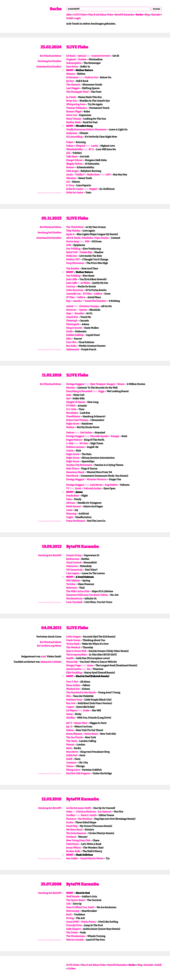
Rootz (78, 488)
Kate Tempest (98, 384)
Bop (68, 301)
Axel (43, 657)
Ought (70, 517)
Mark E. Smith (89, 815)
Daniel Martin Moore (92, 858)
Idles (69, 339)
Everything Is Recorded (79, 391)
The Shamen (73, 85)
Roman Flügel (74, 112)
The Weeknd (73, 647)
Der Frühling (73, 249)
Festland (71, 837)
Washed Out (73, 689)
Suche (56, 9)
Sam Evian (72, 67)
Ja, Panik (71, 97)
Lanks (95, 146)
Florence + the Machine (79, 819)
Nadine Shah (73, 122)
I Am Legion (73, 573)
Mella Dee (72, 256)
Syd (68, 399)
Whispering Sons (76, 104)
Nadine (70, 427)
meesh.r (77, 301)
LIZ (68, 182)
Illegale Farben (74, 164)
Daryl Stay (72, 826)
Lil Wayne (72, 711)
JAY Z (69, 723)
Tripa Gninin (101, 238)
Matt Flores (72, 469)
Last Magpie (73, 88)
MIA (68, 696)
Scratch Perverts (101, 56)
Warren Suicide (75, 940)
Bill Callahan (73, 581)
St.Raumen (72, 77)
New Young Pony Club (78, 840)
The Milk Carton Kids (78, 591)
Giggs (101, 391)
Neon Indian (73, 685)
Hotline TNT (73, 259)
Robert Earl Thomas (77, 420)
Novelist (79, 313)
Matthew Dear (74, 700)
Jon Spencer (105, 812)
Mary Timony (74, 119)
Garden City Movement (79, 465)
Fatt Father (86, 433)
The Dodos (72, 933)
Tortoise (71, 584)
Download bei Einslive (49, 67)
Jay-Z (69, 727)
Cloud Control (74, 563)
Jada (69, 395)
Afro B (70, 238)
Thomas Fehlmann (77, 108)
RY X (91, 149)
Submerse (72, 566)
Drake (86, 711)
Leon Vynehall (74, 602)
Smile (69, 331)
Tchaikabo (87, 238)
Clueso (70, 766)
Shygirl (93, 189)
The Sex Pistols (74, 737)
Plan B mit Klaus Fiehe (101, 15)
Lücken (72, 969)
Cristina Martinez (86, 812)
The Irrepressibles (76, 655)
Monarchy (72, 662)
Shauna (70, 74)
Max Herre (72, 752)
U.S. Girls (71, 409)
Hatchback (72, 476)
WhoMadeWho (74, 149)
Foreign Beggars (75, 384)
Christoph (72, 321)
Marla (77, 238)
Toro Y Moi (72, 682)
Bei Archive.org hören (49, 646)
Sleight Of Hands (76, 402)
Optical (82, 56)
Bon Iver (71, 703)
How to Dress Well (76, 651)
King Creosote (74, 328)
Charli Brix (72, 317)
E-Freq (70, 185)
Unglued (71, 59)
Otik (69, 245)
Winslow (71, 178)
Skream (71, 388)
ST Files (87, 294)
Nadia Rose (93, 175)
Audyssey (72, 133)
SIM (87, 242)
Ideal (69, 748)
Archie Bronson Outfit (79, 808)
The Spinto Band (75, 900)
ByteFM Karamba (124, 15)
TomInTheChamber (95, 301)
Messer (70, 167)
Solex (69, 812)
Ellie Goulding (74, 673)
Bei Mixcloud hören (51, 56)
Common (71, 763)
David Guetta (74, 669)
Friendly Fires (74, 925)
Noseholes (72, 413)
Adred (70, 306)
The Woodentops (76, 936)
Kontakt (156, 15)
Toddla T (80, 175)
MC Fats (84, 443)
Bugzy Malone (74, 440)
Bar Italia (71, 346)
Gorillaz (71, 815)
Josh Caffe (72, 279)
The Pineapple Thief (77, 92)
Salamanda (73, 349)
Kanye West (81, 723)
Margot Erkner (74, 160)
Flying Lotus (73, 770)
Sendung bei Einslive (49, 61)
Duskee (82, 59)
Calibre (98, 294)
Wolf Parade (73, 897)
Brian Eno (72, 101)
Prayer (70, 142)
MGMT (70, 70)
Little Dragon (73, 637)
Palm (69, 499)
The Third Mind (75, 227)
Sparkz (83, 310)
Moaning (71, 514)
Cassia (70, 451)
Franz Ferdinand (75, 521)
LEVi (108, 175)
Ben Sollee (72, 858)
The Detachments (76, 833)
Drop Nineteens (75, 263)
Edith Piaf (72, 755)
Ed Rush (71, 56)
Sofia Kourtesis (75, 290)
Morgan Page (73, 665)
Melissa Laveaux (75, 447)
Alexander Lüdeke (50, 662)
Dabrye (70, 433)
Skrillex (70, 718)
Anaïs (69, 175)
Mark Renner (74, 506)
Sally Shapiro (74, 929)
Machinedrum (74, 599)
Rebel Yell (72, 252)
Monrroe (71, 310)
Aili (68, 153)
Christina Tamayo (89, 306)
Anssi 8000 (73, 922)
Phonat (70, 745)
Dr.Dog (70, 918)
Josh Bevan (96, 485)
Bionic (121, 384)
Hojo (69, 313)
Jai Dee (70, 81)
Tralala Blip (86, 252)
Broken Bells (73, 851)
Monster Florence (97, 479)
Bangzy (111, 384)
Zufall (69, 18)
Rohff (69, 759)
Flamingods (73, 324)
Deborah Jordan (93, 488)
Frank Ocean (73, 640)
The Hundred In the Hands (81, 693)
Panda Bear (73, 496)
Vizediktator (73, 416)
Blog (147, 15)
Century (71, 287)
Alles (69, 15)
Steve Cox (72, 115)
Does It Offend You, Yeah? (80, 907)
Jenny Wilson (74, 848)
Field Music (73, 844)
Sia (89, 669)
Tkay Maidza (73, 231)
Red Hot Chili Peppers (78, 773)
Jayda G (70, 234)
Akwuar (71, 503)
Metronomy (73, 911)
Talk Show (72, 157)
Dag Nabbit (111, 485)
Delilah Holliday (75, 335)
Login (78, 18)
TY (68, 488)
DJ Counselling (74, 137)
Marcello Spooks (99, 436)
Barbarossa (73, 559)
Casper (70, 707)
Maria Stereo (89, 922)
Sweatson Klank (75, 472)
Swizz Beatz (91, 734)
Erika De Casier (75, 189)
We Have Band (74, 830)
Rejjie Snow (73, 424)
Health (70, 658)
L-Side (70, 443)
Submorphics (74, 63)
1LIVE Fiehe (80, 15)
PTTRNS (71, 406)
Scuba (70, 822)
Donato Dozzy (74, 555)
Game (69, 714)
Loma (69, 510)
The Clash (72, 741)
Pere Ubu (71, 342)
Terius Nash (73, 644)
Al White (85, 283)
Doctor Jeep (73, 242)
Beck (69, 915)
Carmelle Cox (73, 294)
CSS (68, 904)
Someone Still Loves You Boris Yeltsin (87, 595)
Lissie (90, 665)
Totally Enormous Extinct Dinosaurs (86, 130)
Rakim (70, 730)
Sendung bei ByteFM (50, 555)
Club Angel (72, 171)
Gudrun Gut (91, 77)
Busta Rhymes (74, 734)
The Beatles (73, 269)
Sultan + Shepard (76, 146)
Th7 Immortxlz (74, 570)
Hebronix (72, 588)
